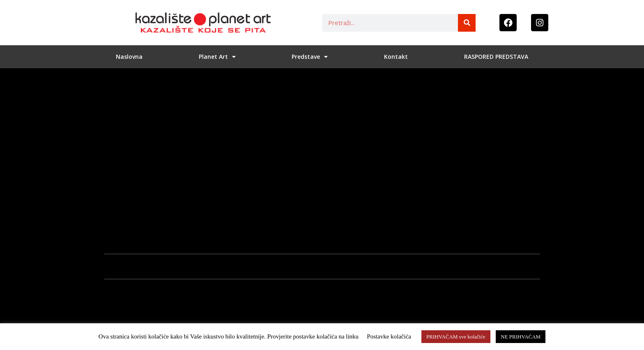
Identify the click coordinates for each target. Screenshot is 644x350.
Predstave (310, 57)
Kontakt (396, 57)
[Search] (467, 23)
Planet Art (217, 57)
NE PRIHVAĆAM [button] (521, 337)
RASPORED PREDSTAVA (496, 57)
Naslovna (129, 57)
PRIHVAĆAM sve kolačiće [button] (456, 337)
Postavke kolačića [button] (389, 336)
